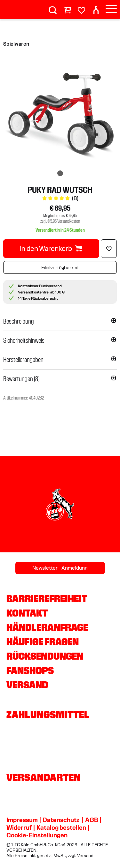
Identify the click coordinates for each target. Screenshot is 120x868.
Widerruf (19, 827)
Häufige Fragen (43, 642)
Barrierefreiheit (47, 599)
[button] (60, 321)
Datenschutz (61, 820)
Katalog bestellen (61, 827)
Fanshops (30, 670)
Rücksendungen (45, 656)
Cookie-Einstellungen (37, 835)
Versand (27, 685)
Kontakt (27, 613)
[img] (60, 112)
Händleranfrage (47, 627)
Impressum (22, 820)
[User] (96, 7)
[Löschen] (109, 249)
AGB (92, 820)
